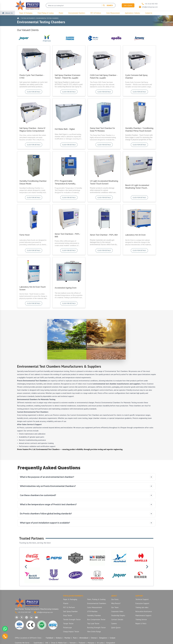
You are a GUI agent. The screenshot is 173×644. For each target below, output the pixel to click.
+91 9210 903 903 (23, 612)
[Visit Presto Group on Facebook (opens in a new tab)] (17, 617)
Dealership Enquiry (118, 615)
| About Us (9, 13)
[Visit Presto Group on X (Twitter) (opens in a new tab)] (22, 617)
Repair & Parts (141, 623)
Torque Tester (68, 623)
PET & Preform (96, 13)
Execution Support (142, 603)
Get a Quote (128, 5)
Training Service (141, 619)
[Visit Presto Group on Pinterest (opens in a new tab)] (27, 617)
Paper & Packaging (26, 13)
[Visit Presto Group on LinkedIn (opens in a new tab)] (31, 617)
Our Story (115, 599)
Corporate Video (117, 611)
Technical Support (142, 599)
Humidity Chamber (94, 615)
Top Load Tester (93, 623)
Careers (114, 623)
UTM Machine (92, 611)
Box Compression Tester (96, 619)
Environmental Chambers (77, 13)
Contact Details (117, 619)
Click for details (34, 92)
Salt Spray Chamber (70, 611)
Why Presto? (116, 603)
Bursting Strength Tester (96, 627)
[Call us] (5, 636)
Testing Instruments (28, 18)
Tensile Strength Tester (72, 619)
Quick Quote (116, 627)
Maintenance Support (143, 615)
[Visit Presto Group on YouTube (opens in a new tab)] (36, 617)
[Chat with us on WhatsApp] (5, 629)
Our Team (115, 607)
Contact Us (149, 13)
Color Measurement (113, 13)
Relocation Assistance (144, 611)
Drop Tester (68, 615)
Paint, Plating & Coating (46, 13)
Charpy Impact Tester (71, 631)
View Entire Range (94, 631)
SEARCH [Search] (108, 5)
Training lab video (142, 607)
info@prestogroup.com (43, 612)
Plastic (61, 13)
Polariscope (67, 627)
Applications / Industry (132, 13)
